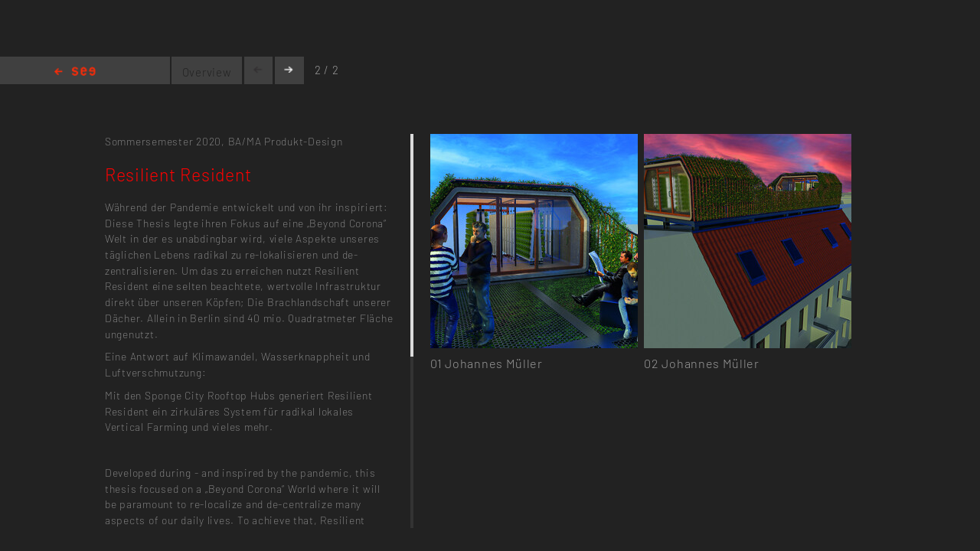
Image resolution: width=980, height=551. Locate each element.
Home (75, 72)
